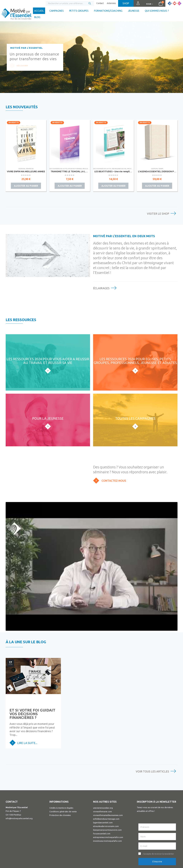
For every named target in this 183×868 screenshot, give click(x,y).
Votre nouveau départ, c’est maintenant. (84, 682)
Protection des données (60, 783)
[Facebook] (170, 3)
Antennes (111, 3)
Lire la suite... (27, 711)
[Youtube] (175, 3)
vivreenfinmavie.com (102, 779)
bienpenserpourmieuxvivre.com (107, 798)
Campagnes (57, 11)
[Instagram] (179, 3)
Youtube (144, 844)
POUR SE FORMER (75, 169)
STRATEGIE (30, 169)
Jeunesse (134, 11)
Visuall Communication (71, 862)
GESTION (22, 169)
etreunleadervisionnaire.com (106, 794)
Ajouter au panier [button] (26, 186)
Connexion (137, 5)
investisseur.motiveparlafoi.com (108, 809)
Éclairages (101, 288)
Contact (100, 3)
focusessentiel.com (102, 801)
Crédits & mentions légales (61, 776)
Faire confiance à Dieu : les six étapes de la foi (149, 682)
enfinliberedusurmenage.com (106, 787)
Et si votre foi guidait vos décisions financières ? (32, 682)
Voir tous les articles (152, 739)
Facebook (139, 844)
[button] (157, 822)
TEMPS (161, 169)
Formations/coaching (108, 11)
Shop (126, 3)
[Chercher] (90, 3)
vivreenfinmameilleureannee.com (108, 783)
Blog (37, 17)
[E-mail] (157, 814)
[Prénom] (157, 795)
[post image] (33, 649)
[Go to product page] (26, 142)
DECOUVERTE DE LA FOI (58, 169)
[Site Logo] (16, 15)
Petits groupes (79, 11)
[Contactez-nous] (135, 481)
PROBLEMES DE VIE (119, 169)
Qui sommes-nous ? (157, 11)
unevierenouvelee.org (103, 776)
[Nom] (157, 804)
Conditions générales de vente (63, 779)
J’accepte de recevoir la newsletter (158, 822)
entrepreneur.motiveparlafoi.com (108, 805)
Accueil (39, 11)
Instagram (149, 844)
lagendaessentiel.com (103, 790)
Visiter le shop (158, 214)
